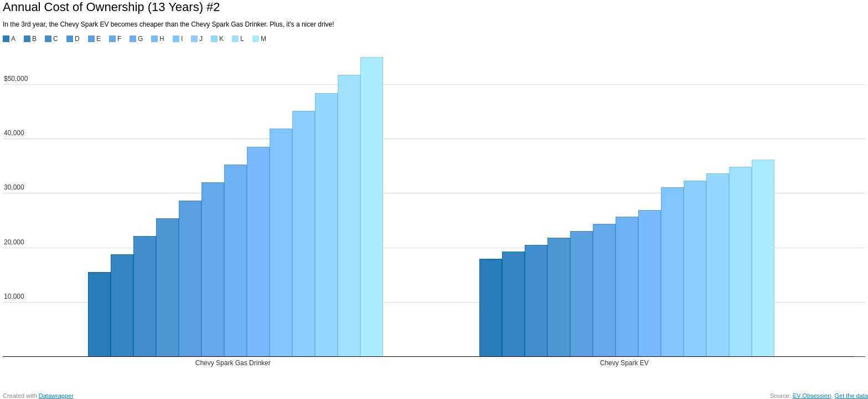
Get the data (851, 396)
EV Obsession (812, 396)
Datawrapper (56, 396)
